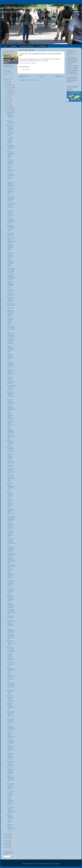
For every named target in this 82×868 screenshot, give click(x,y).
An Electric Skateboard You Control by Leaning (10, 449)
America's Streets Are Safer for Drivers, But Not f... (10, 802)
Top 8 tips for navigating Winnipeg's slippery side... (10, 248)
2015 (7, 83)
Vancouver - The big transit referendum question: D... (11, 184)
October (9, 90)
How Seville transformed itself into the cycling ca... (10, 162)
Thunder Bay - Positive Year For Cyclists (11, 742)
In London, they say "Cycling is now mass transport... (11, 271)
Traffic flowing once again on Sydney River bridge (11, 221)
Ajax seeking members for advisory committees (10, 763)
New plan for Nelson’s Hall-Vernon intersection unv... (11, 511)
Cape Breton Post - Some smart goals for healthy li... (11, 649)
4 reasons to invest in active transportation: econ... (11, 169)
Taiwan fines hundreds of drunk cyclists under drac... (11, 728)
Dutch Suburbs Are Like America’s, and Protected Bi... (11, 542)
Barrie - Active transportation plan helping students (11, 199)
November (10, 88)
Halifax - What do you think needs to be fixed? (10, 636)
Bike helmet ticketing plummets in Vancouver (10, 402)
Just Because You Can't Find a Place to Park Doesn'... (10, 584)
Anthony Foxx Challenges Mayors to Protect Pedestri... (10, 313)
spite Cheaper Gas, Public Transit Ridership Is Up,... (10, 714)
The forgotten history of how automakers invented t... (11, 549)
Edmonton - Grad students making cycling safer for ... (11, 372)
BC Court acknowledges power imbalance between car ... (11, 623)
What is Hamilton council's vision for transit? (9, 494)
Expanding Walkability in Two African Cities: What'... (11, 263)
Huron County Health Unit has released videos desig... (10, 478)
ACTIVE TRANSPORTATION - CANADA (29, 8)
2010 (7, 843)
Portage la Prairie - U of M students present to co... (10, 576)
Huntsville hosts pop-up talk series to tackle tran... (11, 341)
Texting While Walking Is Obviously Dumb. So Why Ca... (10, 756)
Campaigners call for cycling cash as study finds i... (11, 561)
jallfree (46, 864)
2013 (7, 836)
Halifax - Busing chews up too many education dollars (11, 568)
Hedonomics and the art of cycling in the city (11, 664)
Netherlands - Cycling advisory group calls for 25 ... (11, 706)
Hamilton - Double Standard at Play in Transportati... (11, 416)
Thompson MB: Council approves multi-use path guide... (11, 810)
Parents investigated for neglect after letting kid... (10, 364)
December (10, 85)
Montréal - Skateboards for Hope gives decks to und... (11, 748)
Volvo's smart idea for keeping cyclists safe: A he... (10, 214)
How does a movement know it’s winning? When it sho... (11, 698)
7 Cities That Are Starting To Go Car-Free (11, 555)
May (8, 101)
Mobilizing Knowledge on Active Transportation (11, 678)
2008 (7, 847)
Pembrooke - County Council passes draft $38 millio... (10, 380)
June (8, 99)
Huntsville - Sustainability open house (11, 631)
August (9, 95)
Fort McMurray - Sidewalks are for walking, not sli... (11, 147)
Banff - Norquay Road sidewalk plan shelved (11, 240)
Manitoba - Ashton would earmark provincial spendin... (11, 526)
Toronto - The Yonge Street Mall (11, 437)
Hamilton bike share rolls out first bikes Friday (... (11, 591)
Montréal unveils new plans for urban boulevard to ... (11, 206)
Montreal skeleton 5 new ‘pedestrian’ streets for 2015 (10, 503)
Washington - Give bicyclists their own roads (11, 670)
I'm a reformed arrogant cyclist (10, 134)
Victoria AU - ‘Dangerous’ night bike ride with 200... (11, 408)
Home (6, 46)
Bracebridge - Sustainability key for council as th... (11, 177)
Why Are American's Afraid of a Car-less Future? (10, 456)
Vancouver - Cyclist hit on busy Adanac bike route (10, 605)
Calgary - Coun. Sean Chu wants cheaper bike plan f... (11, 424)
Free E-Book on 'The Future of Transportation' (11, 328)
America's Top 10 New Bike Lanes (10, 235)
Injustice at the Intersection (10, 617)
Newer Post (23, 76)
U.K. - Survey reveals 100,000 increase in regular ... (10, 140)
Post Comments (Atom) (33, 80)
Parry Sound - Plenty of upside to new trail (11, 643)
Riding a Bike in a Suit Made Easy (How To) (11, 722)
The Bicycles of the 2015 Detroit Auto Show (10, 471)
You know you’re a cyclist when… (11, 692)
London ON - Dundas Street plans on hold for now (10, 284)
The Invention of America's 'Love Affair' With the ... (11, 128)
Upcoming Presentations (27, 46)
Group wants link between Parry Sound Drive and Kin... (11, 191)
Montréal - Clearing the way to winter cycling (11, 442)
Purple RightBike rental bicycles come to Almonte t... (11, 387)
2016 (7, 81)
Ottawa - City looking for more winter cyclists (10, 299)
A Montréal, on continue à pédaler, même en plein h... (10, 321)
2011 (7, 841)
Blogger (57, 864)
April (8, 104)
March (9, 106)
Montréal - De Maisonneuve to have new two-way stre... (11, 228)
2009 (7, 845)
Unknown (8, 71)
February (9, 108)
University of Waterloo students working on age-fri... (10, 255)
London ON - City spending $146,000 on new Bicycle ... (11, 335)
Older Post (59, 76)
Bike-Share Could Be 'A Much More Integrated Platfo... (10, 598)
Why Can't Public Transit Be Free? (11, 122)
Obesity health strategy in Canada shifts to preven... (11, 277)
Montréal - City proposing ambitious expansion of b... (10, 395)
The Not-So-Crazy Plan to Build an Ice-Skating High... (11, 155)
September (10, 92)
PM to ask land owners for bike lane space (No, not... (10, 786)
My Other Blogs (42, 46)
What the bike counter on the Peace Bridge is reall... (10, 534)
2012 (7, 838)
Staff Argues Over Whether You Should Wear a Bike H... (11, 685)
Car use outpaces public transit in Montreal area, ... (10, 349)
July (8, 97)
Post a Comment (26, 70)
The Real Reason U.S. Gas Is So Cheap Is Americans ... (11, 771)
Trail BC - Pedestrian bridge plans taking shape (10, 431)
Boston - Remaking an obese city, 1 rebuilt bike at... (11, 779)
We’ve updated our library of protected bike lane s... (11, 612)
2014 (7, 834)
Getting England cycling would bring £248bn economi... (11, 519)
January (9, 111)
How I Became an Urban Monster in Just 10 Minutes (10, 794)
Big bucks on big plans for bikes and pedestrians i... (11, 115)
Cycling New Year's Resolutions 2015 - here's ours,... (11, 827)
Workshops (14, 46)
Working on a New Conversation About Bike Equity (11, 486)
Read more (45, 61)
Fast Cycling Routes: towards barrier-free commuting (10, 657)
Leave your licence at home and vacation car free (10, 357)
